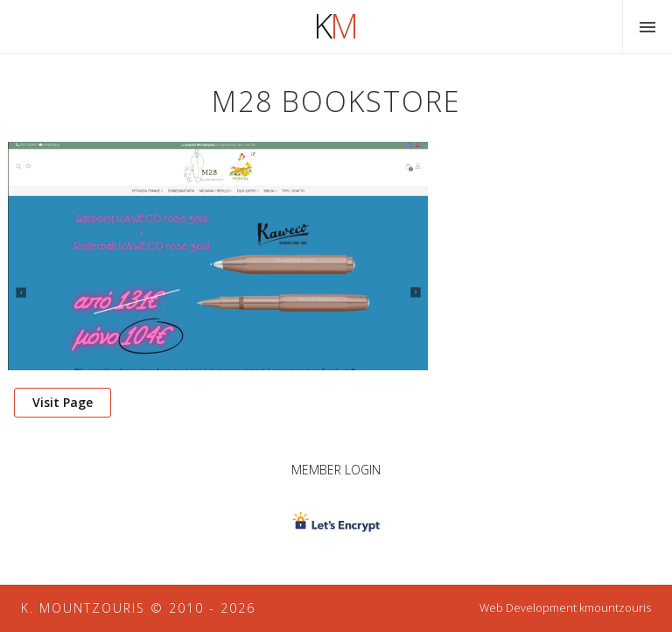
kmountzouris (615, 608)
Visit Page (63, 402)
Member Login (336, 470)
